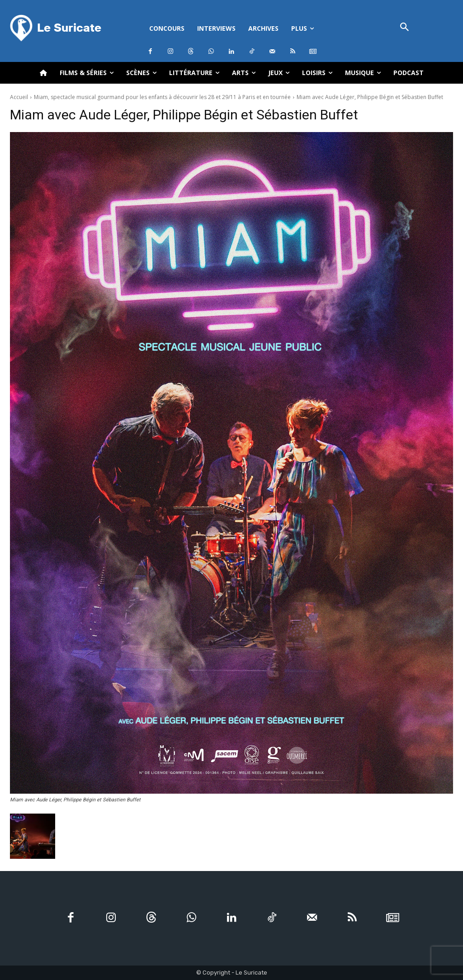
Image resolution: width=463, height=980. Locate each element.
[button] (404, 28)
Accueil (19, 97)
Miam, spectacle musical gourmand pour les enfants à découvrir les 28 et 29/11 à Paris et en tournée (162, 97)
